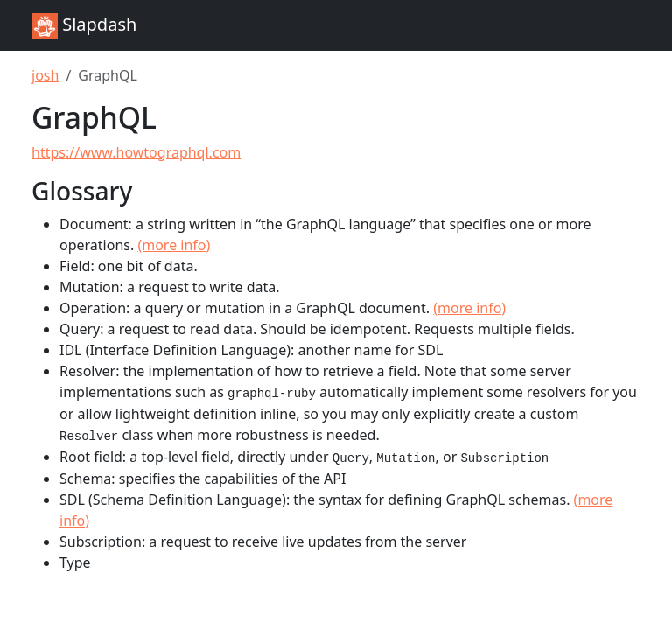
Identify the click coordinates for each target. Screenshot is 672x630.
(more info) (174, 245)
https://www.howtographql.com (136, 152)
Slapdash (84, 26)
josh (45, 75)
